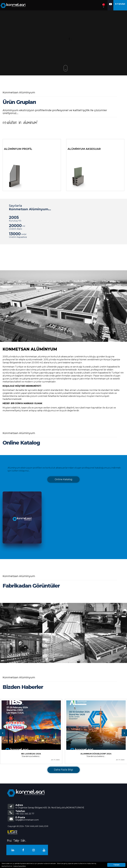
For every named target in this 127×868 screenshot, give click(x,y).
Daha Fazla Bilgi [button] (20, 866)
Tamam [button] (116, 865)
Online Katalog (63, 479)
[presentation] (3, 733)
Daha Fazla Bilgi (63, 770)
